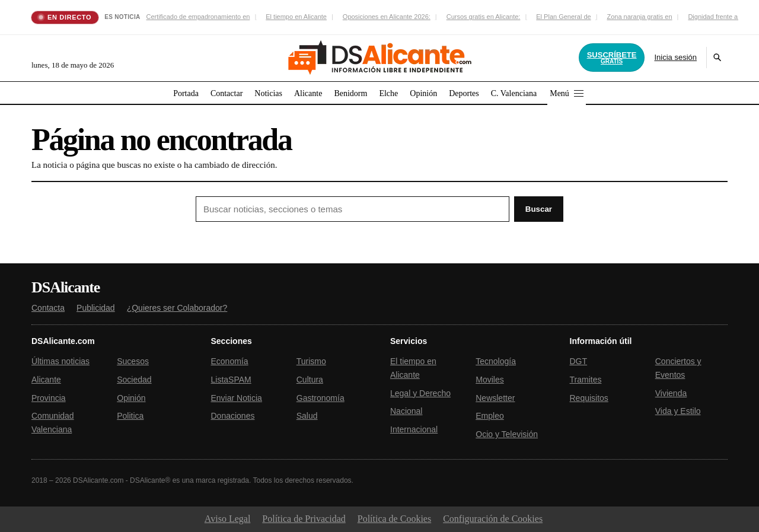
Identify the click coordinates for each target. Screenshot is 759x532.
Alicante (308, 93)
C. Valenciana (514, 93)
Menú (567, 93)
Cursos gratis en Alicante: (484, 17)
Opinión (423, 93)
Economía (230, 361)
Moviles (489, 380)
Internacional (414, 429)
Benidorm (350, 93)
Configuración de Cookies (493, 519)
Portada (186, 93)
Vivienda (671, 393)
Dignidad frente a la (716, 17)
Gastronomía (320, 398)
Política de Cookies (394, 519)
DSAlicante (66, 288)
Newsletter (495, 398)
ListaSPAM (231, 380)
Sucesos (133, 361)
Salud (307, 416)
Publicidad (96, 308)
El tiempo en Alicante (296, 17)
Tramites (586, 380)
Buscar (539, 209)
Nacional (406, 411)
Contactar (227, 93)
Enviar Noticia (237, 398)
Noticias (268, 93)
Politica (130, 416)
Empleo (489, 416)
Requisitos (589, 398)
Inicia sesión (675, 57)
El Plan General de (563, 17)
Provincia (49, 398)
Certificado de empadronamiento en (198, 17)
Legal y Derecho (420, 393)
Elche (388, 93)
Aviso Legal (227, 519)
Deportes (464, 93)
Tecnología (496, 361)
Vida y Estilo (678, 411)
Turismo (311, 361)
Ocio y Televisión (507, 434)
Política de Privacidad (304, 519)
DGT (579, 361)
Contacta (48, 308)
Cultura (310, 380)
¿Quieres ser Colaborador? (177, 308)
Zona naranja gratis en (639, 17)
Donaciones (233, 416)
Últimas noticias (60, 361)
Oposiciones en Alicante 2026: (387, 17)
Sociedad (134, 380)
